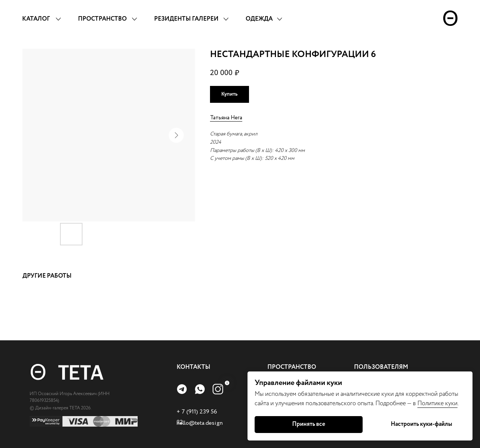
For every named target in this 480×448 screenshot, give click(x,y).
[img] (182, 389)
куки (451, 404)
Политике (431, 404)
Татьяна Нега (226, 118)
